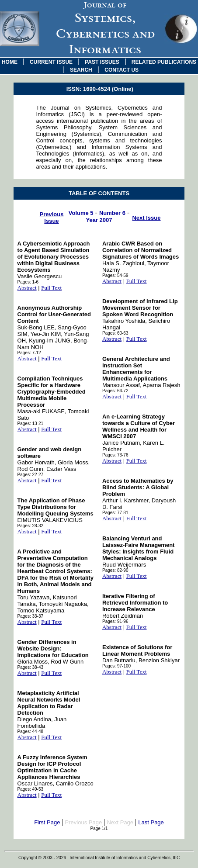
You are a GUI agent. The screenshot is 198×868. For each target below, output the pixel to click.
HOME (10, 62)
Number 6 (112, 213)
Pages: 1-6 (28, 282)
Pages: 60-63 (115, 333)
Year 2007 (99, 220)
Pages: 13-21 (31, 424)
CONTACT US (122, 70)
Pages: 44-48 (31, 731)
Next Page (120, 822)
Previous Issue (52, 218)
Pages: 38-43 (31, 667)
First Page (47, 822)
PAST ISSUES (102, 62)
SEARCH (81, 70)
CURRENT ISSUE (51, 62)
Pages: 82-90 (115, 570)
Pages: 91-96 (115, 621)
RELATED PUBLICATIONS (164, 62)
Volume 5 (81, 213)
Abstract (27, 288)
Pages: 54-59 (115, 275)
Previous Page (84, 822)
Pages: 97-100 (116, 666)
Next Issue (146, 218)
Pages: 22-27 (31, 475)
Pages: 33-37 (31, 616)
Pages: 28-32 (31, 526)
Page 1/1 (99, 828)
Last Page (151, 822)
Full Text (51, 288)
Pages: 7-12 (29, 353)
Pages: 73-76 (115, 455)
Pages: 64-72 (115, 391)
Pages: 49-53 (31, 789)
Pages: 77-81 (115, 513)
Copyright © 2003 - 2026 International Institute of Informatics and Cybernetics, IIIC (99, 858)
